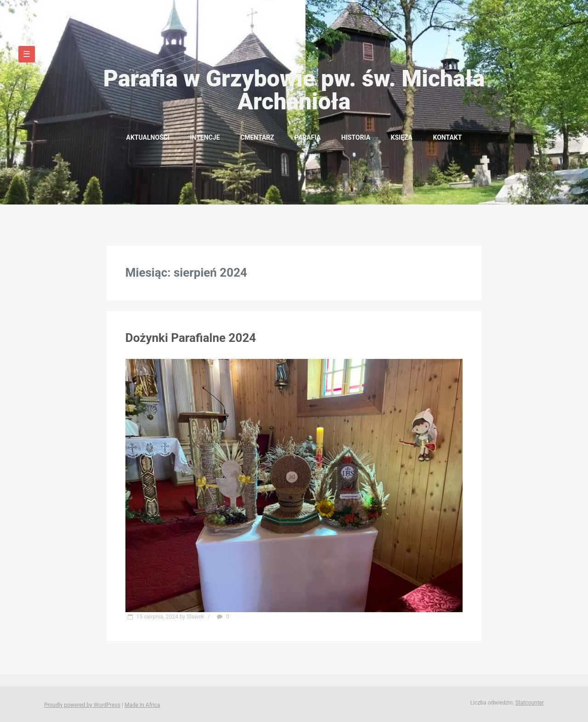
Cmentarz (257, 137)
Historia (356, 137)
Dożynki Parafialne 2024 (191, 338)
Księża (402, 137)
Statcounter (530, 703)
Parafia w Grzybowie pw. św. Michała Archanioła (294, 90)
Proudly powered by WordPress (82, 705)
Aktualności (148, 137)
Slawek (195, 617)
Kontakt (447, 137)
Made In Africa (142, 705)
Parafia (308, 137)
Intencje (205, 137)
